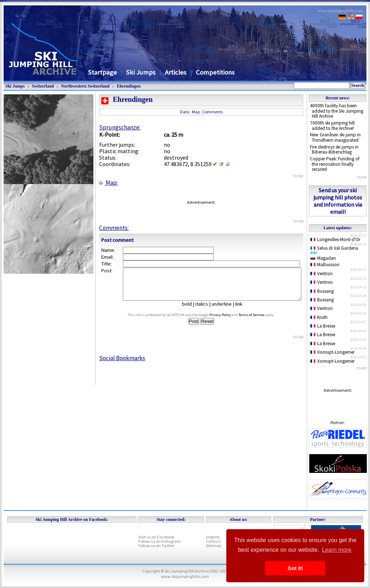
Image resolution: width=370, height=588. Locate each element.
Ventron (322, 274)
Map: (108, 183)
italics (205, 310)
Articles (176, 72)
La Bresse (323, 326)
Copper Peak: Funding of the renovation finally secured (335, 164)
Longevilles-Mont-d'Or (335, 239)
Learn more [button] (337, 550)
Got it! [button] (295, 568)
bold (190, 310)
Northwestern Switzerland (85, 86)
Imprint (213, 537)
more (362, 177)
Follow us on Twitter (156, 545)
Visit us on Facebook (156, 537)
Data (185, 112)
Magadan (323, 258)
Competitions (215, 72)
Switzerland (43, 86)
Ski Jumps (141, 72)
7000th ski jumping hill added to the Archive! (332, 126)
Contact (213, 541)
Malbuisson (325, 265)
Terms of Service (258, 321)
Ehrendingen (129, 86)
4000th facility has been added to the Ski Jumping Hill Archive (337, 111)
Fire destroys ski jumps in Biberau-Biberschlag (334, 150)
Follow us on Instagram (159, 541)
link (242, 310)
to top (298, 176)
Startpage (102, 72)
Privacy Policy (227, 321)
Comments (212, 112)
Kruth (319, 317)
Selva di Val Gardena (336, 250)
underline (225, 310)
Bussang (322, 291)
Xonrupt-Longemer (332, 352)
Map (196, 112)
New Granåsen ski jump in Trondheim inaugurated (335, 137)
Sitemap (214, 545)
